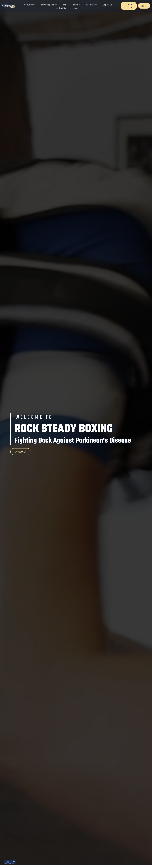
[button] (6, 862)
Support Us (107, 5)
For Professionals (71, 5)
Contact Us (62, 8)
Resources (91, 5)
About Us (29, 5)
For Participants (48, 5)
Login (76, 8)
